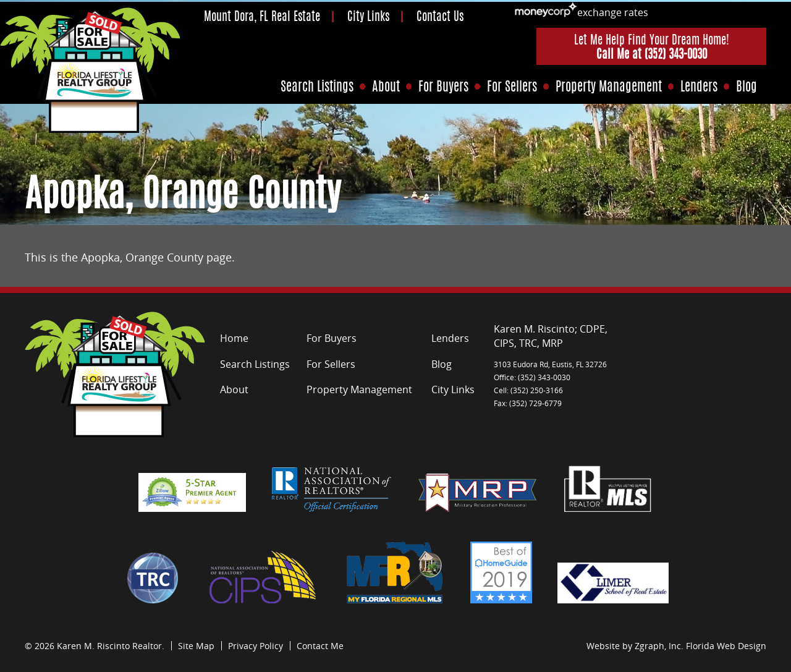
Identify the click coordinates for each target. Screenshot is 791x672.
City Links (368, 18)
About (386, 87)
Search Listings (317, 87)
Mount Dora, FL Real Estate (262, 18)
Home (234, 338)
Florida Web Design (726, 646)
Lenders (699, 87)
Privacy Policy (256, 646)
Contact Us (440, 18)
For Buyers (443, 87)
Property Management (609, 87)
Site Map (196, 646)
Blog (747, 87)
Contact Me (320, 646)
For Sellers (512, 87)
